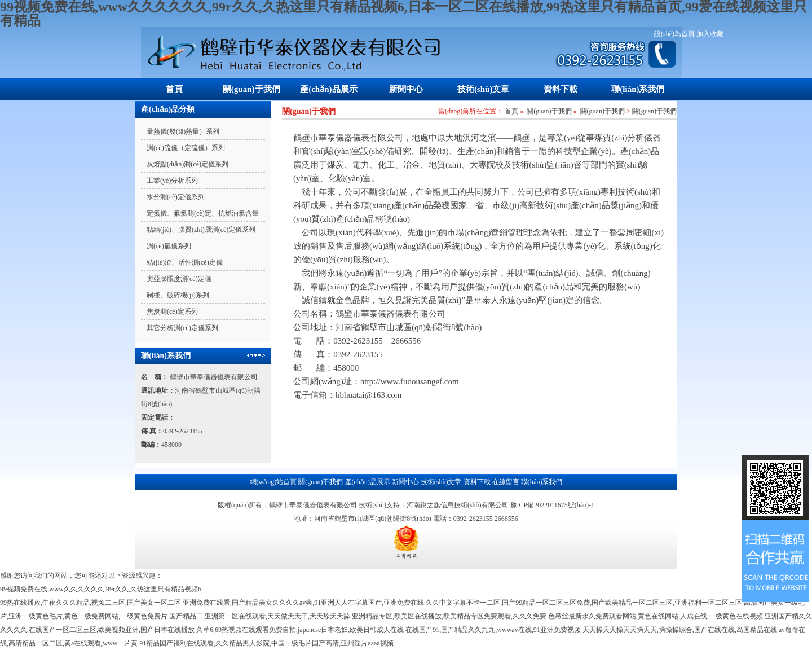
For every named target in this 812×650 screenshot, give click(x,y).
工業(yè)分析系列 (172, 181)
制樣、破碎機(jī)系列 (178, 295)
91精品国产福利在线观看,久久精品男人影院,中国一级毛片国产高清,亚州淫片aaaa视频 (266, 643)
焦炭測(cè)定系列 (172, 311)
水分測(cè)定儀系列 (176, 197)
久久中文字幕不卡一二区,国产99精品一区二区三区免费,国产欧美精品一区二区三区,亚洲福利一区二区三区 (584, 603)
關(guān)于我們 (251, 89)
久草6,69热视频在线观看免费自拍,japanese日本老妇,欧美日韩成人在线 (300, 630)
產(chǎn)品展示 (328, 89)
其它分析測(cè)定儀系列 (182, 328)
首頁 (174, 89)
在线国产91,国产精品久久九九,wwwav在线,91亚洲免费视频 (493, 630)
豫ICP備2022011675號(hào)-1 (553, 505)
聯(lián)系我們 (638, 89)
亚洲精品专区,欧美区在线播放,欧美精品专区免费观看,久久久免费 (449, 616)
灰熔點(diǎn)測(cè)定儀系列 (187, 164)
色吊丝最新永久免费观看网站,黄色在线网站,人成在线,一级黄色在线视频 (656, 616)
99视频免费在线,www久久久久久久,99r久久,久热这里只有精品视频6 (101, 589)
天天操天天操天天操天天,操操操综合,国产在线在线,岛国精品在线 (680, 630)
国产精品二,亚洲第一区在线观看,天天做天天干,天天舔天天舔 (260, 616)
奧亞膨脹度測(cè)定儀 (179, 279)
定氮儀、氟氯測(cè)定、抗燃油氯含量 (203, 213)
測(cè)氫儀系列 (169, 246)
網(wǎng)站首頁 (273, 482)
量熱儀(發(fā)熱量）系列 (183, 131)
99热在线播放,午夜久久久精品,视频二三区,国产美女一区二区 (91, 603)
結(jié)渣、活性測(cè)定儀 (185, 262)
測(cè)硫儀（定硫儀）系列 (186, 148)
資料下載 (561, 89)
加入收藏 (710, 34)
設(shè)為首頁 (674, 34)
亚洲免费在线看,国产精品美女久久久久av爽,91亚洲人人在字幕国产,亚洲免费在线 (303, 603)
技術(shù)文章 (484, 89)
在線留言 (506, 482)
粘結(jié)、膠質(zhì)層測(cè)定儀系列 (201, 230)
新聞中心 (406, 89)
